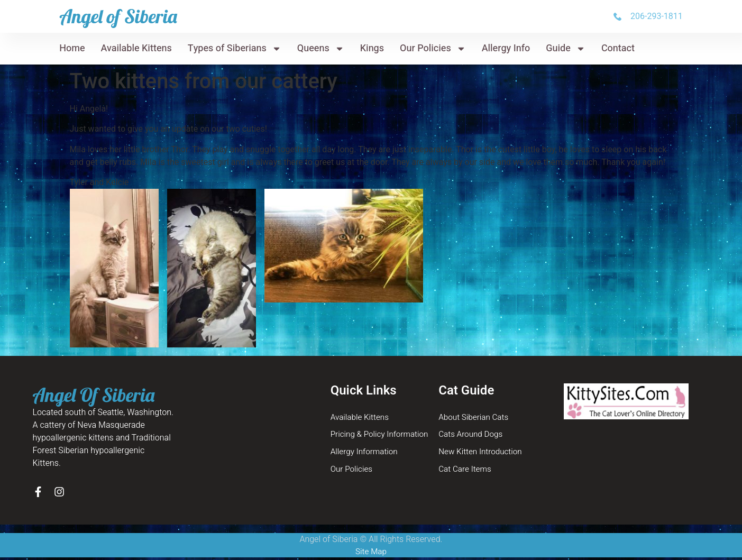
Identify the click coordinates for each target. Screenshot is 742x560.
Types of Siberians (235, 49)
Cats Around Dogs (472, 436)
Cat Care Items (466, 472)
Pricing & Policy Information (382, 436)
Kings (372, 48)
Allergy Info (506, 48)
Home (72, 48)
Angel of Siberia (118, 16)
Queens (321, 49)
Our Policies (433, 49)
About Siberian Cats (475, 418)
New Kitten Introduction (482, 454)
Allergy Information (366, 454)
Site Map (371, 554)
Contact (618, 48)
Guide (566, 49)
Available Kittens (136, 48)
